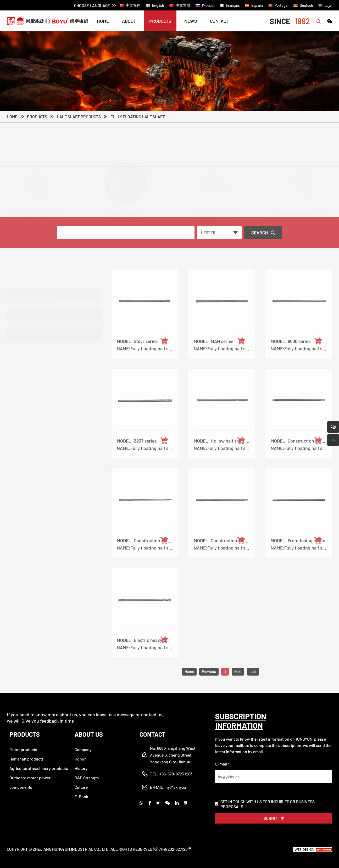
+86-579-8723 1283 (176, 774)
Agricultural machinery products (39, 768)
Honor (80, 759)
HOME (103, 21)
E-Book (81, 796)
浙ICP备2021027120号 (173, 849)
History (81, 768)
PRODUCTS (160, 21)
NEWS (191, 21)
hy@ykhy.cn (176, 787)
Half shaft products (79, 117)
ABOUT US (89, 734)
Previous (209, 684)
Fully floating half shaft (138, 117)
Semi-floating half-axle (34, 308)
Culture (81, 787)
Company (83, 749)
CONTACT (219, 21)
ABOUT (129, 21)
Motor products (23, 749)
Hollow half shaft (28, 327)
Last (253, 684)
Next (238, 684)
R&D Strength (87, 778)
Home (12, 117)
